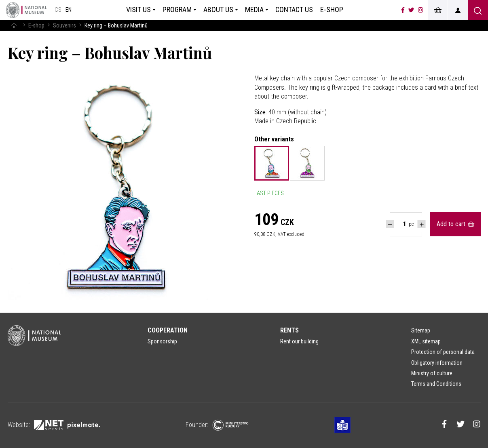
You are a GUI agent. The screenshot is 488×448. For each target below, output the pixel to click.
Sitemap (421, 330)
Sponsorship (162, 341)
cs (58, 10)
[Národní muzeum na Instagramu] (421, 10)
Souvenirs (64, 26)
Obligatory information (437, 363)
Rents (289, 330)
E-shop (36, 26)
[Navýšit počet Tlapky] (421, 224)
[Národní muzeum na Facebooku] (403, 10)
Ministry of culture (432, 373)
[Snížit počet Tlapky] (390, 224)
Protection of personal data (443, 352)
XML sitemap (426, 341)
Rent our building (299, 341)
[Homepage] (26, 10)
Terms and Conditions (436, 384)
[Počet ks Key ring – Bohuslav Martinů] (400, 224)
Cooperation (168, 330)
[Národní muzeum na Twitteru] (411, 10)
